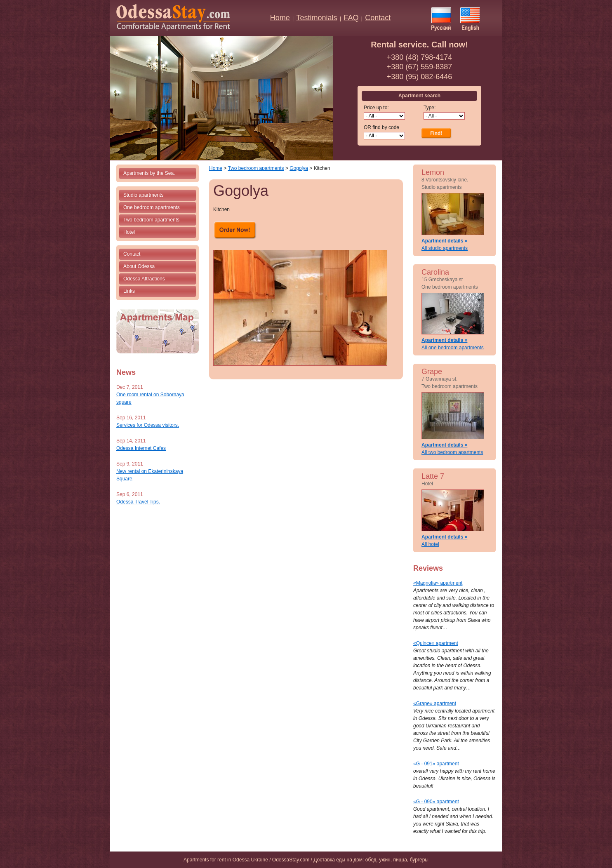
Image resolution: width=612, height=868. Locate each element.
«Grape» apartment (435, 703)
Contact (378, 18)
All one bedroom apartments (453, 348)
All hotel (430, 544)
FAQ (351, 18)
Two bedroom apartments (151, 220)
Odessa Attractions (144, 279)
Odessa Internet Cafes (141, 448)
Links (129, 291)
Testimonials (317, 18)
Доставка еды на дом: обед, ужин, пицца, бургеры (371, 860)
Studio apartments (143, 195)
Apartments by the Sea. (149, 173)
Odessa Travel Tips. (138, 502)
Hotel (129, 232)
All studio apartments (445, 248)
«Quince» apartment (436, 643)
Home (280, 18)
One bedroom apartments (152, 207)
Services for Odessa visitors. (148, 425)
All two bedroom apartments (452, 452)
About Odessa (139, 266)
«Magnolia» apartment (438, 583)
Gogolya (299, 168)
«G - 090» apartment (436, 802)
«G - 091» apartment (436, 764)
